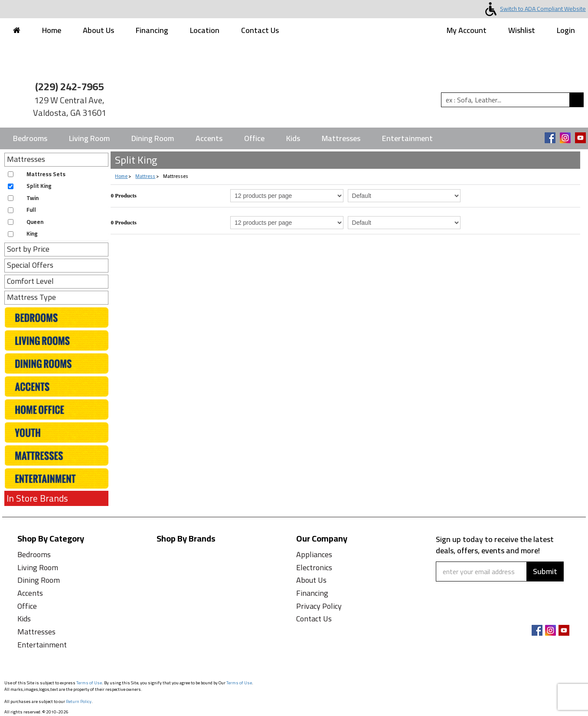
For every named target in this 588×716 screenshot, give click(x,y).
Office (254, 138)
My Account (467, 30)
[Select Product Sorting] (404, 196)
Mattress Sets (46, 174)
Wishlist (522, 30)
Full (31, 210)
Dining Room (153, 138)
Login (566, 30)
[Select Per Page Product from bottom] (287, 223)
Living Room (89, 138)
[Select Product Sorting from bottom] (404, 223)
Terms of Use (89, 683)
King (32, 234)
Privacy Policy (319, 606)
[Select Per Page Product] (287, 196)
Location (205, 30)
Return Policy (79, 701)
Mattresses (341, 138)
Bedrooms (30, 138)
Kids (293, 138)
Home (52, 30)
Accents (209, 138)
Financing (152, 30)
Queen (35, 222)
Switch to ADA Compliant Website (534, 9)
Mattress (145, 176)
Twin (33, 198)
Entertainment (407, 138)
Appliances (314, 554)
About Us (98, 30)
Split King (39, 186)
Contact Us (260, 30)
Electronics (314, 567)
